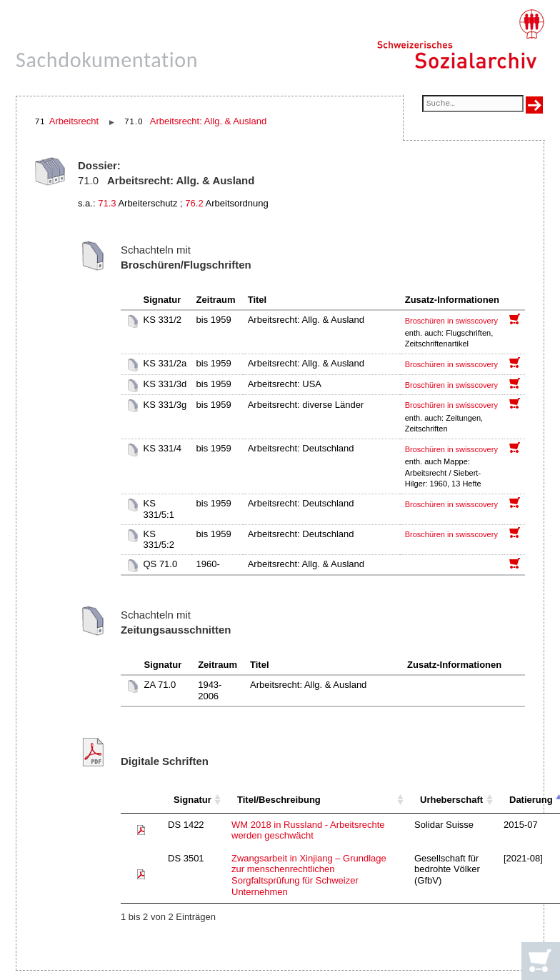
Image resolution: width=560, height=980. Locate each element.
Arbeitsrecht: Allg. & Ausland (208, 121)
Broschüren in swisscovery (451, 321)
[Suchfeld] (473, 105)
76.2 (194, 203)
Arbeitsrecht (74, 121)
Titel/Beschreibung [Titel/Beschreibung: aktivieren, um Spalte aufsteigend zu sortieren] (279, 800)
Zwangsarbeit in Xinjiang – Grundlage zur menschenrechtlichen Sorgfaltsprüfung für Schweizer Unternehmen (309, 875)
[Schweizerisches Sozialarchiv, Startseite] (460, 39)
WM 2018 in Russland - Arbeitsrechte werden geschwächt (308, 830)
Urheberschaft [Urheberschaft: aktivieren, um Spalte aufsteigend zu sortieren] (451, 800)
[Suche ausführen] (534, 105)
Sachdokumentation (107, 60)
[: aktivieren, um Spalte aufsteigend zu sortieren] (141, 800)
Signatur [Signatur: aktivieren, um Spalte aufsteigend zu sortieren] (192, 800)
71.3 (107, 203)
